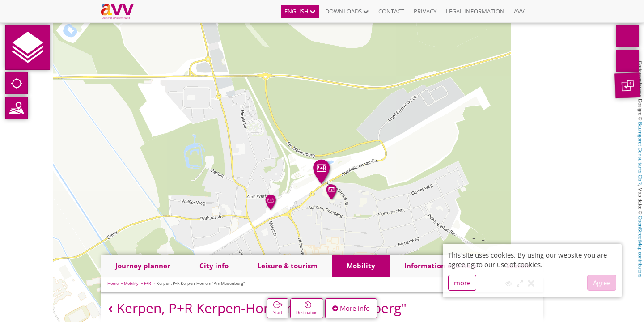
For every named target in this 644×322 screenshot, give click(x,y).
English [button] (300, 11)
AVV (519, 11)
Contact (391, 11)
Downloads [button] (347, 11)
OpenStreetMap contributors (640, 246)
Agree (602, 283)
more (462, 283)
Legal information (475, 11)
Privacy (425, 11)
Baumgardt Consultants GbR (640, 154)
